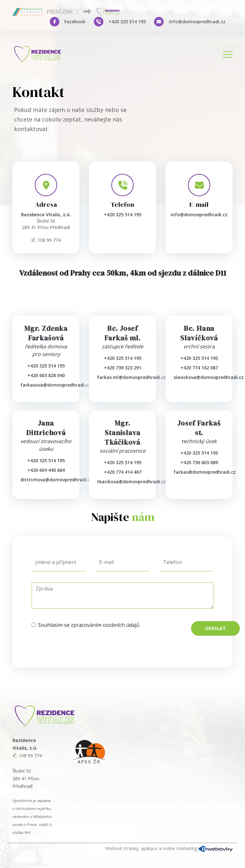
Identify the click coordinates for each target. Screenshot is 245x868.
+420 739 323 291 (123, 368)
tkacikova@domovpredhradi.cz (132, 482)
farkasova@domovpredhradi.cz (56, 385)
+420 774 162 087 (199, 368)
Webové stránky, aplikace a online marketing (169, 848)
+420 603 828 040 (46, 375)
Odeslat (215, 628)
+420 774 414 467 (123, 472)
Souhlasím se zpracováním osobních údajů (89, 625)
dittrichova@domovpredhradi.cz (57, 480)
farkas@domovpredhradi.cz (205, 472)
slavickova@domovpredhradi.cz (209, 377)
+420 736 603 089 (199, 462)
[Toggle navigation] (228, 55)
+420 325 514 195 (127, 22)
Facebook (75, 22)
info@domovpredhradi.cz (197, 22)
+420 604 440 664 (46, 470)
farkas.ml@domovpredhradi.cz (132, 377)
